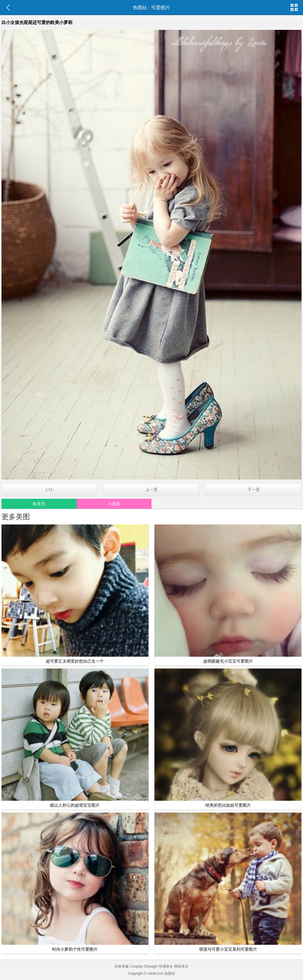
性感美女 (166, 966)
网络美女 (181, 966)
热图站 (140, 8)
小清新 (114, 504)
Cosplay (136, 966)
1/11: (49, 490)
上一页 (151, 490)
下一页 (254, 490)
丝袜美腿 (122, 966)
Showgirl (151, 966)
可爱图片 (161, 8)
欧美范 (39, 504)
